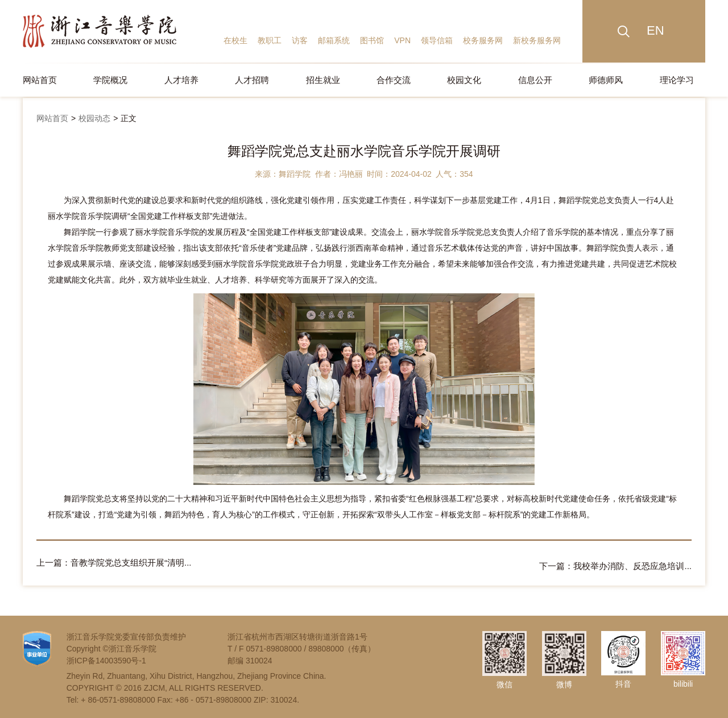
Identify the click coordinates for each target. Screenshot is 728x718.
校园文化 (464, 80)
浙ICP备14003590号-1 (106, 657)
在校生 (235, 40)
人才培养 (181, 80)
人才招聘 (252, 80)
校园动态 (94, 118)
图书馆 (372, 40)
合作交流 (394, 80)
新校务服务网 (537, 40)
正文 (129, 118)
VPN (402, 40)
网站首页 (40, 80)
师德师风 (606, 80)
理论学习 (677, 80)
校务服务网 (483, 40)
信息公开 (535, 80)
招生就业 (323, 80)
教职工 (270, 40)
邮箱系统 (334, 40)
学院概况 (110, 80)
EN (655, 30)
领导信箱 (437, 40)
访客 (300, 40)
